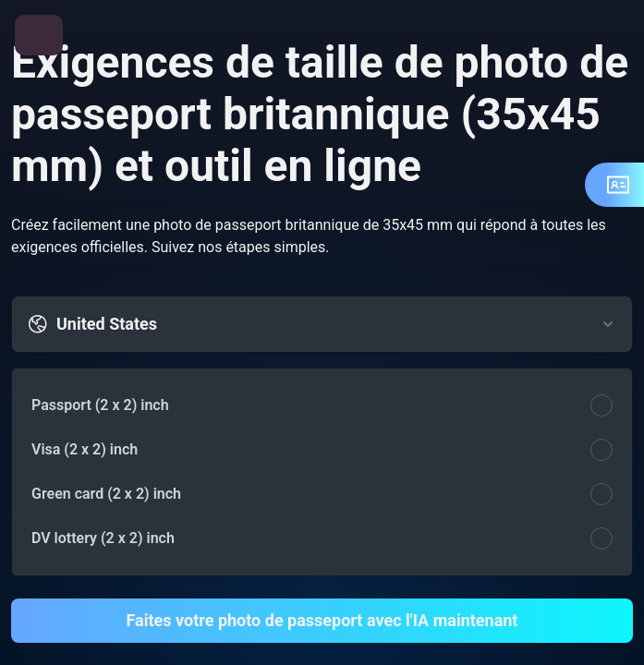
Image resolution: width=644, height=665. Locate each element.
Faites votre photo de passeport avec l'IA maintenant (322, 620)
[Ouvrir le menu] (39, 35)
